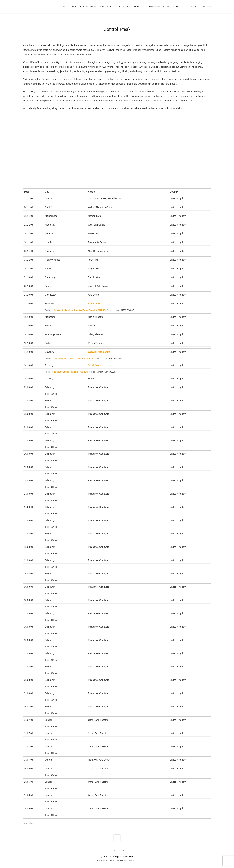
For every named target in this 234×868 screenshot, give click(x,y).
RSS (36, 823)
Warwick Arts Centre (99, 352)
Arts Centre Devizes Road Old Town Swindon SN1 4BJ (80, 310)
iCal (40, 823)
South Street (95, 365)
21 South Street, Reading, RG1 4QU (71, 372)
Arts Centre (94, 304)
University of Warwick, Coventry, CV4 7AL (74, 359)
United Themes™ (128, 860)
